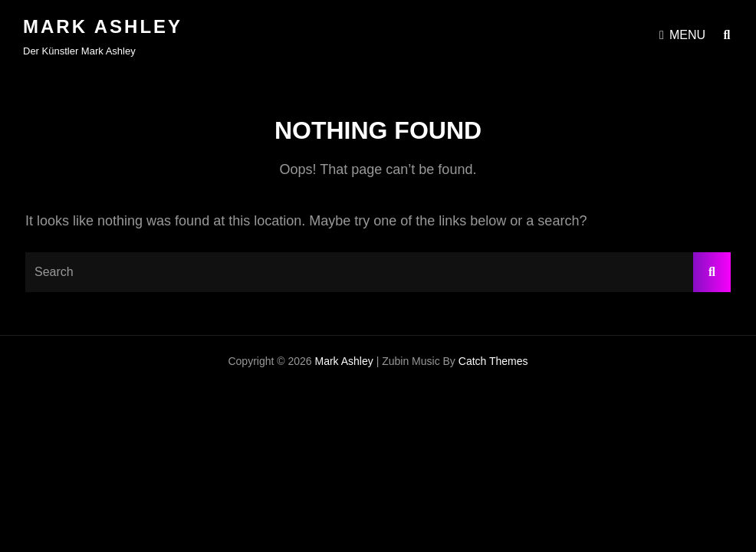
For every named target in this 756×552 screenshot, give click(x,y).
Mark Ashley (103, 26)
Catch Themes (493, 361)
